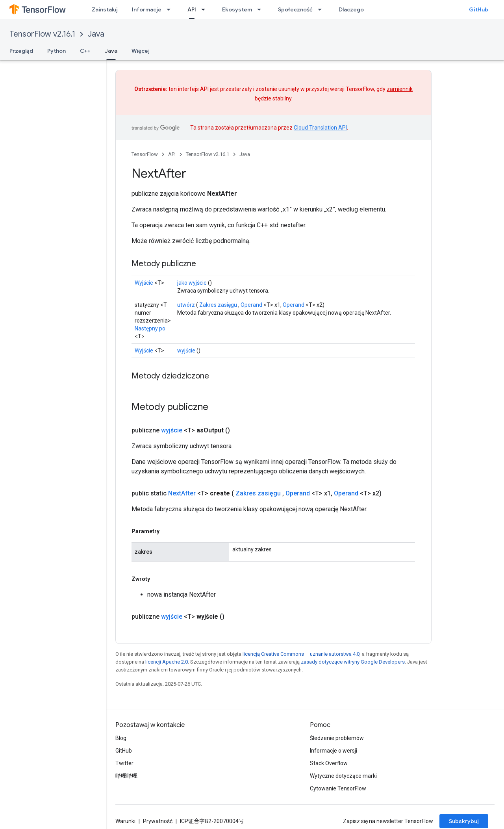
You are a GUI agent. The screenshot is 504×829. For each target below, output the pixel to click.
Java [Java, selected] (111, 51)
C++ (85, 51)
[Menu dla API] (206, 9)
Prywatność (158, 821)
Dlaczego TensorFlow (367, 9)
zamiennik (400, 89)
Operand (251, 305)
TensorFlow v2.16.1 (42, 34)
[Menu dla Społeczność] (322, 9)
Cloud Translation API (320, 128)
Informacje (147, 9)
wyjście (186, 351)
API (172, 154)
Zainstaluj (105, 9)
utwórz (186, 305)
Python (57, 51)
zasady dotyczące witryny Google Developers (353, 662)
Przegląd (21, 51)
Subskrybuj (464, 821)
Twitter (124, 763)
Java (96, 34)
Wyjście (144, 283)
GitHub (479, 9)
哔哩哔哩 (126, 776)
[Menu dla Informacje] (171, 9)
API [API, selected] (192, 9)
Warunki (125, 821)
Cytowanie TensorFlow (338, 788)
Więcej (141, 51)
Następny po (150, 328)
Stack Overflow (329, 763)
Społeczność (295, 9)
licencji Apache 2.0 (167, 662)
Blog (121, 738)
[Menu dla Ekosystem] (261, 9)
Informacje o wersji (334, 751)
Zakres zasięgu (218, 305)
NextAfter (182, 493)
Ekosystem (237, 9)
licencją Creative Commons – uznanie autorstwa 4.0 (301, 654)
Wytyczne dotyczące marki (343, 776)
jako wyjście (192, 283)
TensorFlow (145, 154)
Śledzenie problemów (337, 738)
